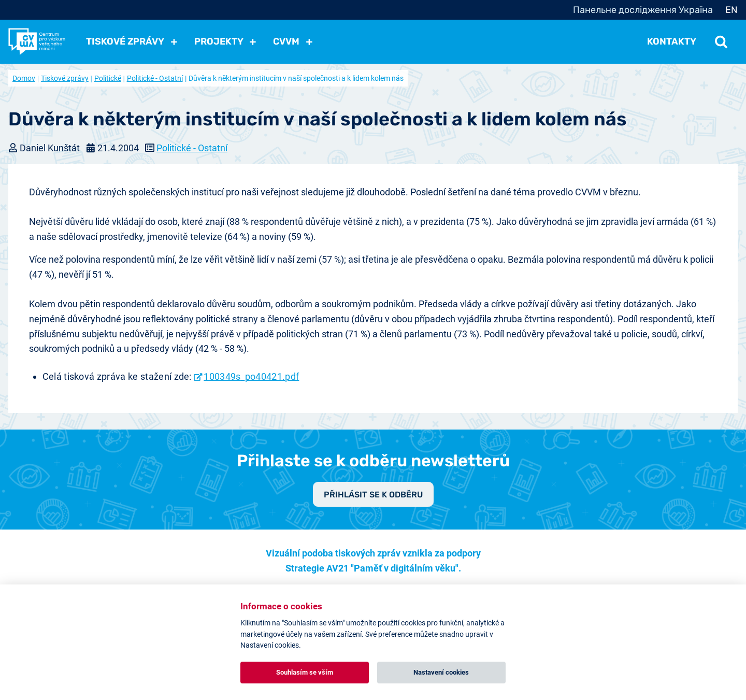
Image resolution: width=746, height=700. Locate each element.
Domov (24, 78)
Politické (108, 78)
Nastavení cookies (441, 672)
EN (731, 10)
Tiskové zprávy (65, 78)
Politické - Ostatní (155, 78)
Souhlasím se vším (305, 672)
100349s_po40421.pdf (251, 376)
